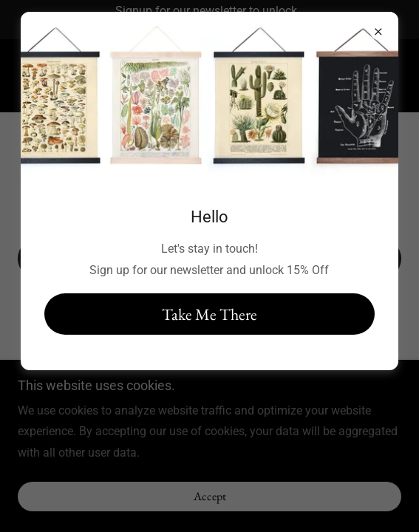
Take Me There (209, 314)
